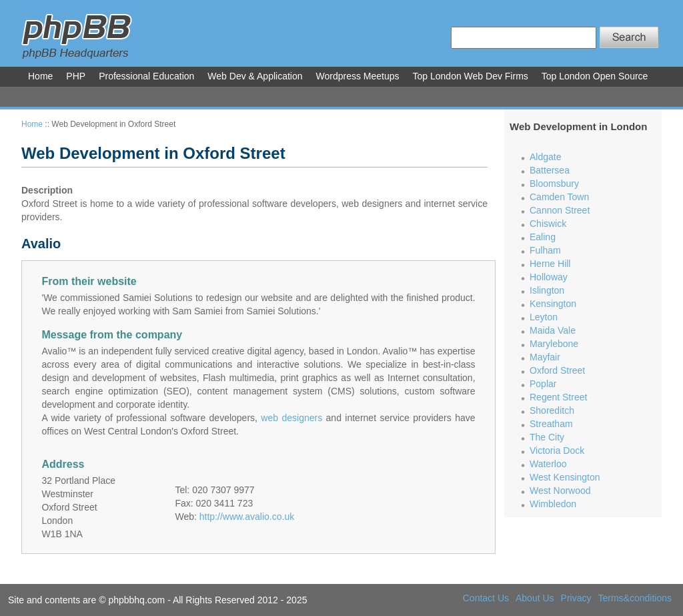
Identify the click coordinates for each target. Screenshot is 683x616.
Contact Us (486, 598)
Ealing (543, 237)
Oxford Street (557, 370)
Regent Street (558, 397)
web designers (291, 418)
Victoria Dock (557, 450)
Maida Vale (553, 330)
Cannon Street (560, 210)
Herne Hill (550, 264)
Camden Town (559, 197)
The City (547, 437)
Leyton (544, 317)
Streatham (551, 424)
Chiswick (548, 224)
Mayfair (545, 357)
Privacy (576, 598)
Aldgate (545, 157)
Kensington (553, 304)
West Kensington (565, 477)
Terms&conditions (635, 598)
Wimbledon (553, 504)
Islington (547, 290)
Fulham (545, 250)
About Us (535, 598)
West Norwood (560, 491)
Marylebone (554, 344)
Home (32, 124)
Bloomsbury (554, 184)
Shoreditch (552, 410)
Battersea (550, 170)
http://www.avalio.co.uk (247, 517)
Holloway (549, 277)
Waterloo (548, 464)
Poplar (543, 384)
